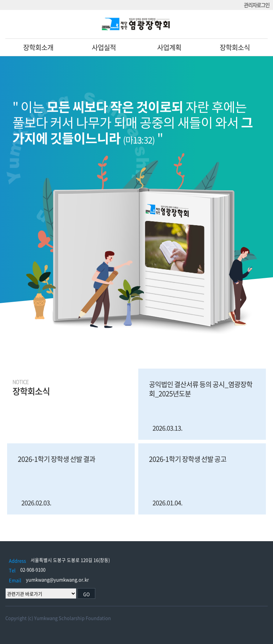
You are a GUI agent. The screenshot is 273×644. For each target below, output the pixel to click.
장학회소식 (235, 47)
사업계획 (169, 47)
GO (87, 594)
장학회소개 (38, 47)
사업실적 (104, 47)
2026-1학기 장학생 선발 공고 (188, 459)
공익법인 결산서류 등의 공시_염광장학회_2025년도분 (201, 389)
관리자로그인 (257, 5)
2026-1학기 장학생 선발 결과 (57, 459)
